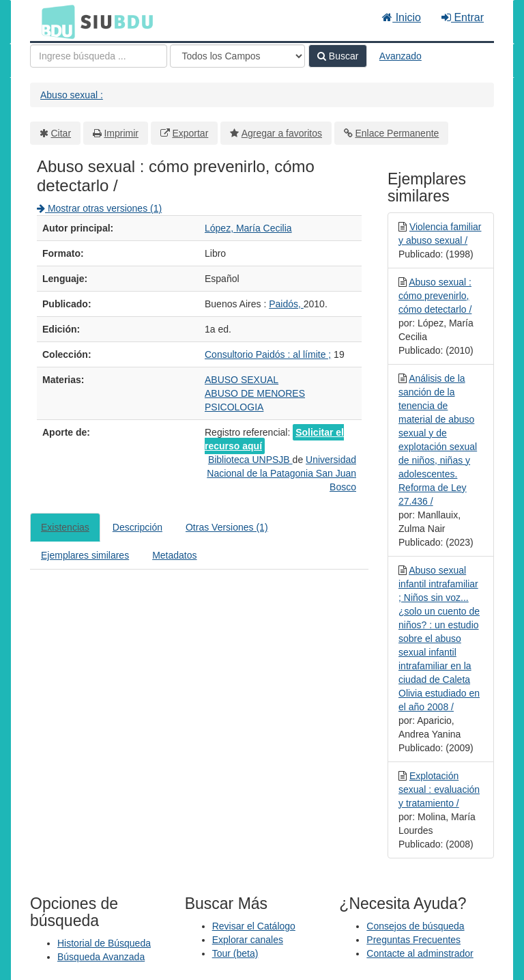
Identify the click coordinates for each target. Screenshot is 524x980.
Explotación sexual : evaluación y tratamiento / (439, 789)
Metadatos (174, 555)
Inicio (402, 17)
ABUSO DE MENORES (255, 393)
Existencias (65, 527)
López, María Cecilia (248, 228)
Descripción (137, 527)
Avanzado (401, 56)
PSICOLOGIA (234, 407)
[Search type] (237, 56)
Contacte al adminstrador (420, 953)
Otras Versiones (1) (227, 527)
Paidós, (286, 304)
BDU (55, 21)
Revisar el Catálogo (254, 926)
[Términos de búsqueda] (99, 56)
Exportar (190, 133)
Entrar (463, 17)
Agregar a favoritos (282, 133)
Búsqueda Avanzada (101, 957)
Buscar (338, 56)
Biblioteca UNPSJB (250, 460)
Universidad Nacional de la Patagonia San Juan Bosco (281, 473)
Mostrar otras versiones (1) (99, 208)
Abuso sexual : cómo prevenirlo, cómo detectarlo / (435, 296)
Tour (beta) (235, 953)
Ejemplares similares (85, 555)
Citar (61, 133)
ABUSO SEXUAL (242, 380)
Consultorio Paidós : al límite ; (268, 354)
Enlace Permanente (397, 133)
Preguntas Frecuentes (413, 940)
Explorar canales (248, 940)
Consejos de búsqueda (415, 926)
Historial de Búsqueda (104, 943)
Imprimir (121, 133)
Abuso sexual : (72, 95)
